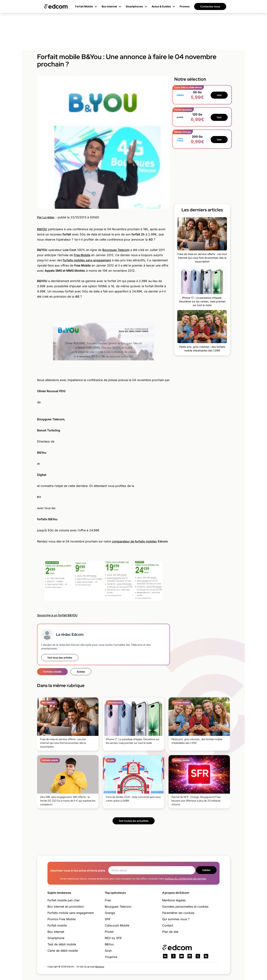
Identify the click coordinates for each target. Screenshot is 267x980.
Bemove (100, 967)
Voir (219, 95)
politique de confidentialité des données (186, 879)
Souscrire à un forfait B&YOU (57, 615)
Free (108, 900)
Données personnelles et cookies (185, 907)
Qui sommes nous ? (176, 919)
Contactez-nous (210, 6)
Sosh (108, 951)
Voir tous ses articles (60, 658)
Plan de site (170, 932)
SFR (107, 919)
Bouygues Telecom (116, 250)
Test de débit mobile (62, 944)
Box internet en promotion (66, 907)
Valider (206, 870)
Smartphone (56, 938)
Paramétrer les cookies (178, 913)
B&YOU (42, 229)
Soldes (81, 672)
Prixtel (109, 932)
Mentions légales (174, 900)
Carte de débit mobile (63, 951)
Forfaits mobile (52, 672)
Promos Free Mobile (62, 919)
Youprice (111, 957)
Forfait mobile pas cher (64, 900)
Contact (168, 925)
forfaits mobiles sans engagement (87, 260)
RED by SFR (113, 938)
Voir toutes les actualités (134, 821)
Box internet (56, 932)
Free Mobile (82, 255)
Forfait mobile (57, 925)
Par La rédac (46, 217)
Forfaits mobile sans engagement (71, 913)
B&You (109, 944)
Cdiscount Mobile (117, 925)
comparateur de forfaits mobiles (134, 541)
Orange (110, 913)
